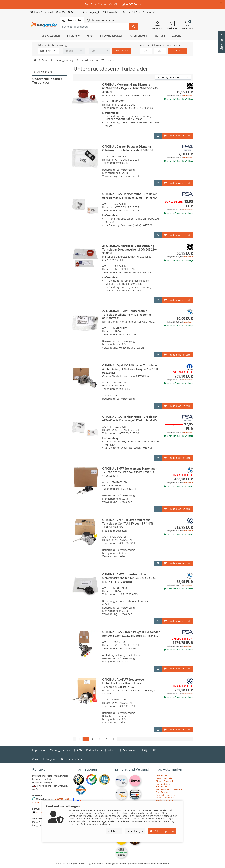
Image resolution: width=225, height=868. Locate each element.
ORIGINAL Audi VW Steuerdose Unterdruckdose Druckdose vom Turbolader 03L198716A (124, 683)
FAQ (145, 750)
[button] (222, 4)
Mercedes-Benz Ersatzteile (169, 789)
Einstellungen (135, 831)
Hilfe (154, 750)
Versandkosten (188, 95)
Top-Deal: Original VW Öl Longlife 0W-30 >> (113, 4)
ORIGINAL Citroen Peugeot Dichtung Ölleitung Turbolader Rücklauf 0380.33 (128, 148)
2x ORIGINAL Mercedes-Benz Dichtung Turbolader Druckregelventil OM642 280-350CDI (129, 249)
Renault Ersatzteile (165, 798)
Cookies (37, 759)
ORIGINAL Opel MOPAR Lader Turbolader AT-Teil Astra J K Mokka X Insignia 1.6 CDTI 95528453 (130, 369)
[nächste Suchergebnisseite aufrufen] (113, 739)
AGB (79, 750)
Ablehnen (114, 831)
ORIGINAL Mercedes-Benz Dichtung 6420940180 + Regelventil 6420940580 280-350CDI (130, 88)
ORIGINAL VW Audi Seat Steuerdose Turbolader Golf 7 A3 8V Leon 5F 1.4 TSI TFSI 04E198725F (128, 524)
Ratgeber (51, 759)
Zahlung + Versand (61, 750)
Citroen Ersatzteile (165, 781)
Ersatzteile (48, 60)
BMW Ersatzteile (164, 778)
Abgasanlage (67, 60)
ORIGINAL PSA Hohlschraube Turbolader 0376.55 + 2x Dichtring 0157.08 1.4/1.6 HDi (130, 196)
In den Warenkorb (177, 136)
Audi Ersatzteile (164, 776)
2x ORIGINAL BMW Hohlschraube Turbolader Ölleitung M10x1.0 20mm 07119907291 (127, 315)
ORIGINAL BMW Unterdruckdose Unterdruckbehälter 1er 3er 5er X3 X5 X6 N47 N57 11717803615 (129, 578)
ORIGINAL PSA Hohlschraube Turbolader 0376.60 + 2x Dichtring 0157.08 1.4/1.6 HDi (130, 419)
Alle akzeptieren (162, 831)
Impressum (39, 750)
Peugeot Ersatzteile (165, 795)
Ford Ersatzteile (164, 787)
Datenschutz (130, 750)
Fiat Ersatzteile (163, 784)
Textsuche (74, 20)
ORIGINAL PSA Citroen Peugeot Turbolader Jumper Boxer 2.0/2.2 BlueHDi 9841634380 (131, 634)
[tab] (72, 20)
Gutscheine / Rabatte (73, 759)
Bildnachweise (95, 750)
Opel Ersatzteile (164, 792)
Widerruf (113, 750)
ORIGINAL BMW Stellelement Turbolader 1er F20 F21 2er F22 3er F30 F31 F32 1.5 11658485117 (129, 472)
